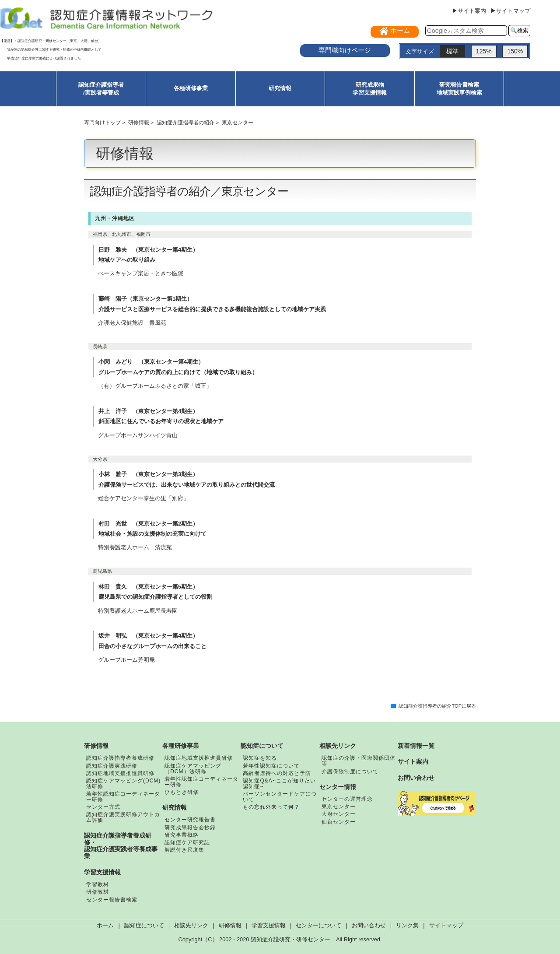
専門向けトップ (102, 122)
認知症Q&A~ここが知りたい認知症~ (279, 784)
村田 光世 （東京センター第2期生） (148, 524)
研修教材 (98, 892)
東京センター (339, 807)
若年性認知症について (271, 766)
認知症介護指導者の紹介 (185, 122)
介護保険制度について (350, 772)
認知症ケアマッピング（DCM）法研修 (193, 769)
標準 (452, 51)
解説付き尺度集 (184, 850)
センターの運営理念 (347, 799)
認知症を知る (260, 758)
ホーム (105, 925)
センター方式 (103, 807)
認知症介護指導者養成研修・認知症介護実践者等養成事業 (121, 846)
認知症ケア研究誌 (187, 842)
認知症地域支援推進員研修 (120, 773)
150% (515, 51)
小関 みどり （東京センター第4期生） (151, 362)
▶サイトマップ (510, 11)
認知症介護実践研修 (112, 766)
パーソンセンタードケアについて (280, 797)
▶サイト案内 (469, 11)
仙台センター (339, 822)
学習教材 (98, 884)
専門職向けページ (345, 50)
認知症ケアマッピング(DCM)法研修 (123, 784)
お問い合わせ (416, 778)
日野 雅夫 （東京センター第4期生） (148, 250)
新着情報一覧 (416, 746)
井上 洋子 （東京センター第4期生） (148, 411)
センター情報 (338, 787)
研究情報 (280, 88)
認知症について (262, 746)
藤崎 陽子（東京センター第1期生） (145, 299)
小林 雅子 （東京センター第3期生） (148, 474)
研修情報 (139, 122)
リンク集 (407, 925)
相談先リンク (338, 746)
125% (484, 51)
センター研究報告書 (190, 820)
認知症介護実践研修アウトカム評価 (123, 817)
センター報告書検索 (112, 900)
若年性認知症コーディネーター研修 (123, 797)
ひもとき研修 (182, 792)
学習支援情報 (102, 872)
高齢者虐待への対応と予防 (277, 773)
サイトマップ (446, 925)
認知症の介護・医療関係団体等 (359, 761)
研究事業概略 (182, 835)
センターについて (318, 925)
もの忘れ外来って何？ (271, 807)
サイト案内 (413, 761)
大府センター (339, 814)
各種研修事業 (191, 88)
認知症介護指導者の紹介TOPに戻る (437, 706)
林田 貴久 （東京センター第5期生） (148, 587)
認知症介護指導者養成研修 (120, 758)
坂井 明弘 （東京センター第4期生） (148, 636)
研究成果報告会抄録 (190, 828)
